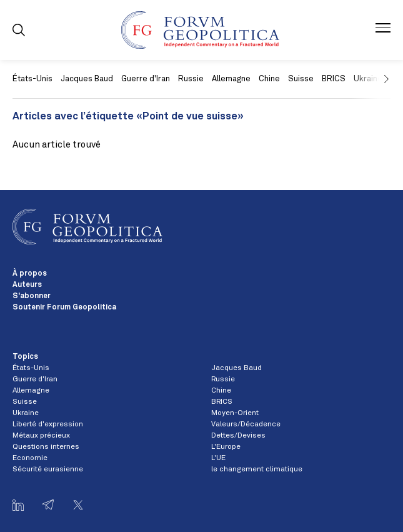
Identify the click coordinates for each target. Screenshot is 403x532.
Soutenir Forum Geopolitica (64, 308)
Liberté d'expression (48, 424)
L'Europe (226, 447)
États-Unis (32, 79)
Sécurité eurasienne (48, 469)
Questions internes (46, 447)
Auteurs (27, 285)
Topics (25, 357)
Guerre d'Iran (146, 79)
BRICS (334, 79)
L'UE (218, 458)
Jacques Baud (87, 79)
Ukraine (26, 413)
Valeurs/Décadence (246, 424)
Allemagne (231, 79)
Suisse (301, 79)
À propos (30, 274)
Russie (191, 79)
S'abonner (32, 296)
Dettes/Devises (238, 436)
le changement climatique (257, 469)
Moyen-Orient (235, 413)
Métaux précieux (41, 436)
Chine (269, 79)
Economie (30, 458)
